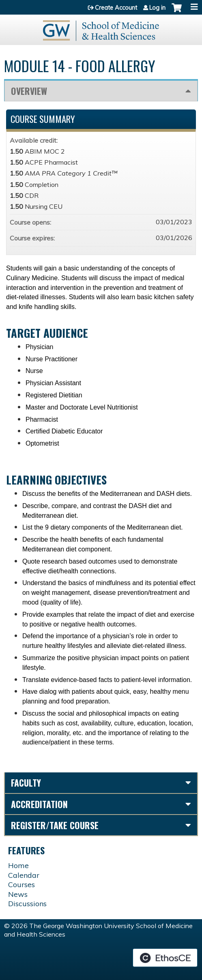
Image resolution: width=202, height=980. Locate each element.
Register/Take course (55, 825)
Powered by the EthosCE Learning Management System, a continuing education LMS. (165, 958)
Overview (29, 91)
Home (18, 865)
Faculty (26, 783)
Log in (157, 8)
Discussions (27, 904)
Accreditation (39, 804)
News (18, 894)
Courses (21, 885)
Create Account (116, 8)
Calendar (24, 875)
